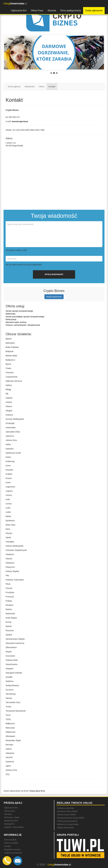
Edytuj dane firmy (37, 791)
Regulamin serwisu (12, 850)
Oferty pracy (9, 811)
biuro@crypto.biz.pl (20, 122)
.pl (15, 4)
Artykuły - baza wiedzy (14, 827)
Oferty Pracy (37, 11)
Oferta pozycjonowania (67, 821)
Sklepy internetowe (65, 828)
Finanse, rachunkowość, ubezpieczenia (23, 325)
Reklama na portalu (66, 808)
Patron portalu (10, 840)
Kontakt (52, 87)
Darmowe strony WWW (67, 811)
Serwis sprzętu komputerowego (19, 311)
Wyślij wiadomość (54, 297)
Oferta (42, 87)
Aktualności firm (11, 821)
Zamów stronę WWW (66, 815)
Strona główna (14, 87)
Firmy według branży (71, 11)
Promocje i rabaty (12, 817)
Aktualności (30, 87)
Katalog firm (9, 824)
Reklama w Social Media (68, 824)
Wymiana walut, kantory (16, 322)
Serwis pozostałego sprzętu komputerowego (25, 317)
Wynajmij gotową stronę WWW (71, 818)
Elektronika (10, 314)
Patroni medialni (11, 843)
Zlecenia (52, 11)
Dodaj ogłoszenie (94, 11)
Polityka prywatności (13, 853)
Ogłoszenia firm (19, 11)
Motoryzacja (11, 319)
